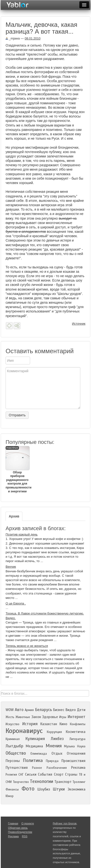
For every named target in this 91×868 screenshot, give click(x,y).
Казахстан (49, 724)
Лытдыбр (14, 746)
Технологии (41, 781)
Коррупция (54, 732)
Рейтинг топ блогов (65, 823)
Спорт (59, 774)
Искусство (12, 724)
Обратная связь (18, 828)
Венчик (11, 567)
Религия (11, 775)
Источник (79, 324)
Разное (37, 768)
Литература (77, 739)
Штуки (59, 789)
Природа (52, 761)
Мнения (54, 746)
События (45, 774)
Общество (16, 753)
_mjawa (13, 38)
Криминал (13, 739)
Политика (33, 760)
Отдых (57, 753)
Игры (63, 717)
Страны (71, 774)
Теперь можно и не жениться (27, 646)
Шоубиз (44, 789)
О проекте (28, 823)
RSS (25, 836)
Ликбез (57, 739)
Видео (71, 710)
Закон (36, 717)
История (30, 724)
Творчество (21, 782)
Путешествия (17, 768)
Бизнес (59, 710)
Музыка (69, 746)
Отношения (76, 753)
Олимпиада (39, 754)
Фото (28, 789)
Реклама (78, 768)
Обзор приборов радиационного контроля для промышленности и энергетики (17, 470)
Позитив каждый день (22, 534)
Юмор (10, 796)
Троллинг (79, 782)
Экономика (77, 789)
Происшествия (73, 761)
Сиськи (31, 774)
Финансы (12, 790)
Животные (23, 717)
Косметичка (76, 732)
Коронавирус (24, 731)
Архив (14, 516)
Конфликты (78, 724)
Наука (81, 746)
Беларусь (43, 710)
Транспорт (63, 782)
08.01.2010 (33, 38)
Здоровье (50, 717)
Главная (13, 823)
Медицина (34, 746)
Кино (63, 724)
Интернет (76, 717)
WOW (10, 710)
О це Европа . (16, 603)
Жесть (10, 717)
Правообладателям (20, 832)
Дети (81, 710)
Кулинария (35, 739)
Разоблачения (57, 768)
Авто (19, 710)
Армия (29, 710)
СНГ (21, 775)
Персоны (13, 761)
